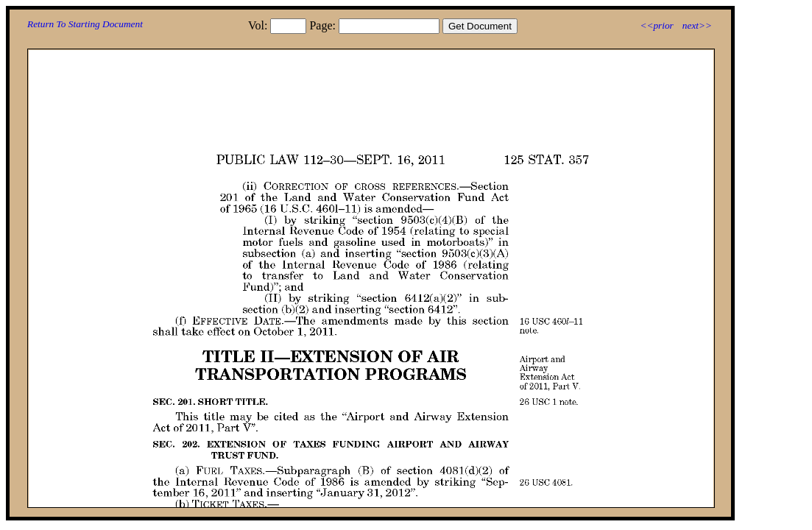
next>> (697, 25)
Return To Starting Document (85, 24)
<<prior (656, 25)
